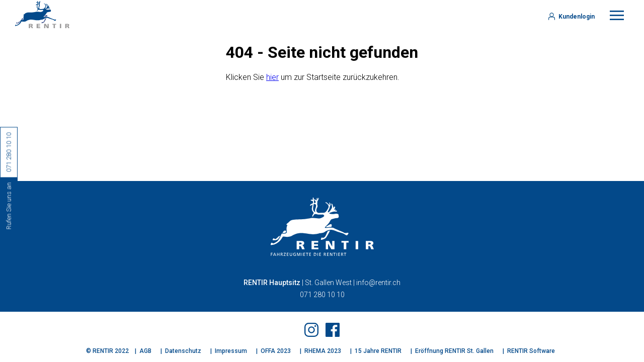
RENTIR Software (531, 351)
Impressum (231, 351)
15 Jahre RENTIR (378, 351)
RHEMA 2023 (323, 351)
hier (272, 77)
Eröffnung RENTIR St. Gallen (454, 351)
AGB (145, 351)
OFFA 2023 (276, 351)
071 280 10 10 (322, 295)
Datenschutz (183, 351)
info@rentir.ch (378, 283)
